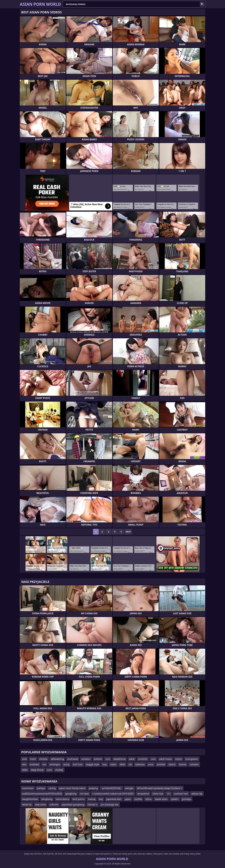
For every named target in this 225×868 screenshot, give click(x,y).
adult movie (165, 759)
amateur (86, 759)
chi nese (84, 794)
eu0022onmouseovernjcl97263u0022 (42, 794)
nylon (113, 764)
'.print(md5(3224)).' (111, 788)
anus (151, 764)
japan (128, 799)
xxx (44, 764)
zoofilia (138, 799)
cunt (49, 770)
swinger (129, 788)
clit (130, 764)
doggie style (92, 764)
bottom (98, 759)
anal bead (73, 759)
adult (132, 759)
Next (128, 532)
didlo (25, 770)
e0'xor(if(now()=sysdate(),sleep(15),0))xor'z (160, 788)
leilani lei (27, 805)
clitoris (172, 764)
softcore (54, 805)
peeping (93, 788)
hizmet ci (92, 805)
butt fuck (78, 764)
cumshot (143, 759)
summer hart (181, 794)
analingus (55, 764)
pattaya (41, 788)
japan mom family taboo (72, 788)
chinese (43, 759)
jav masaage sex (110, 805)
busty (66, 764)
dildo (123, 764)
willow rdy (197, 794)
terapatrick (143, 794)
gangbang (71, 794)
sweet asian (161, 799)
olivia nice (158, 794)
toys (105, 764)
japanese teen (114, 799)
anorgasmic (192, 759)
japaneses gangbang (73, 805)
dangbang (47, 799)
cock (153, 759)
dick (24, 764)
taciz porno (78, 799)
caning (52, 788)
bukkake (34, 764)
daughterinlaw (30, 799)
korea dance (62, 799)
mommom (28, 788)
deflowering (57, 759)
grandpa (187, 799)
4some (183, 764)
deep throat (37, 770)
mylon (179, 759)
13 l (169, 794)
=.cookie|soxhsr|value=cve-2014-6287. (113, 794)
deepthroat (120, 759)
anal (24, 759)
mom (33, 759)
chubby (59, 770)
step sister (41, 805)
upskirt (175, 799)
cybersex (140, 764)
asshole (161, 764)
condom (194, 764)
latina (148, 799)
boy (101, 799)
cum (108, 759)
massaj (92, 799)
